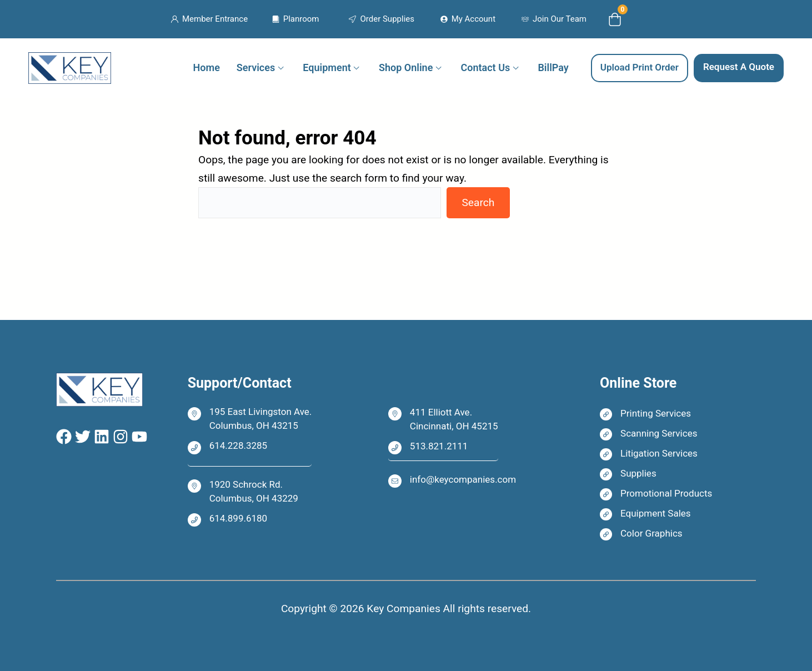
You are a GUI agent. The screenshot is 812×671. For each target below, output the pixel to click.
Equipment (327, 67)
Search (478, 202)
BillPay (553, 67)
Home (207, 67)
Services (256, 67)
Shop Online (406, 67)
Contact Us (486, 67)
